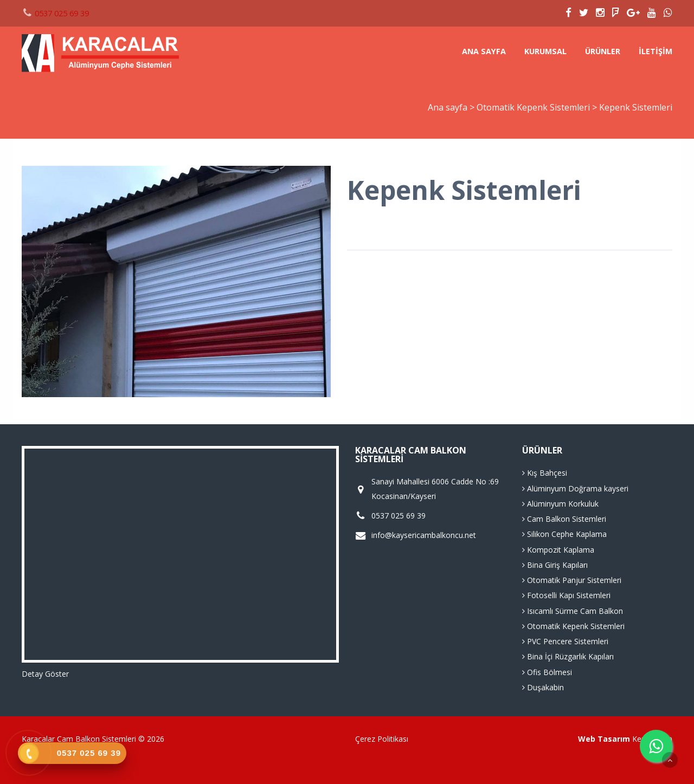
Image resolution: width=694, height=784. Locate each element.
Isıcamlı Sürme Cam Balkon (573, 611)
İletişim (656, 51)
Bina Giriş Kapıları (555, 565)
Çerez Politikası (382, 739)
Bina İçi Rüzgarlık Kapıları (568, 656)
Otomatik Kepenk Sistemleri (534, 107)
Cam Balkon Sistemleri (564, 519)
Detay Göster (45, 674)
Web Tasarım (604, 739)
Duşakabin (543, 687)
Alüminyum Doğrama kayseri (575, 488)
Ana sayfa (484, 51)
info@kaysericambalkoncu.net (424, 535)
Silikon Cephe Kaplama (564, 534)
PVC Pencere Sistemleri (565, 641)
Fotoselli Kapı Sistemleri (566, 595)
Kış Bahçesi (545, 473)
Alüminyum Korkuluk (560, 504)
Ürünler (603, 51)
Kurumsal (545, 51)
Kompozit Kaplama (558, 550)
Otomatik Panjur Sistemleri (572, 580)
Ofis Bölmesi (547, 672)
